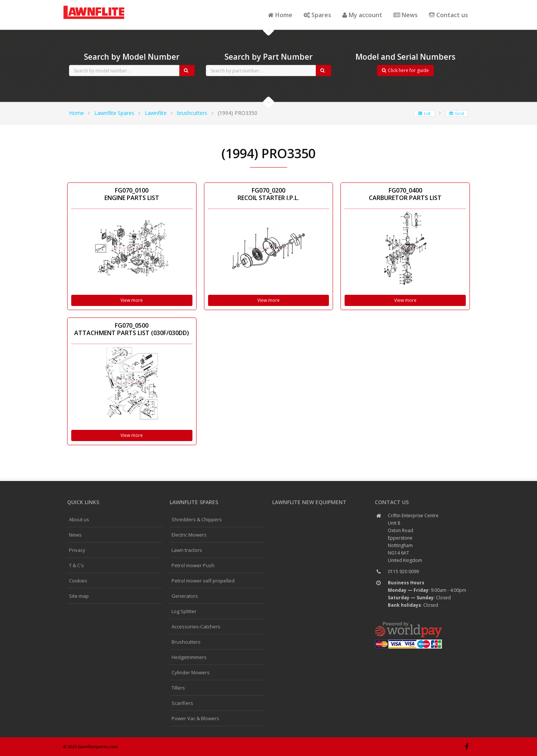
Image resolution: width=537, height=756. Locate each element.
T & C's (76, 565)
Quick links (83, 502)
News (406, 15)
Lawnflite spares (194, 502)
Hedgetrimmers (189, 657)
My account (362, 15)
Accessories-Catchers (196, 627)
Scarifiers (182, 703)
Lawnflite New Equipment (309, 502)
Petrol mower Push (193, 565)
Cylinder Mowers (191, 672)
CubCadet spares (104, 6)
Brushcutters (186, 642)
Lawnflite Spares (114, 113)
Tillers (178, 688)
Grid (457, 113)
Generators (185, 596)
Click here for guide (405, 70)
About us (79, 519)
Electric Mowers (189, 535)
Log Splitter (184, 611)
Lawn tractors (187, 550)
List (424, 113)
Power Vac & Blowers (195, 718)
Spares (317, 15)
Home (280, 15)
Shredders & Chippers (197, 519)
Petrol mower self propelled (203, 581)
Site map (79, 596)
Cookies (78, 581)
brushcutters (192, 113)
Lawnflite (156, 113)
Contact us (448, 15)
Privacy (77, 550)
